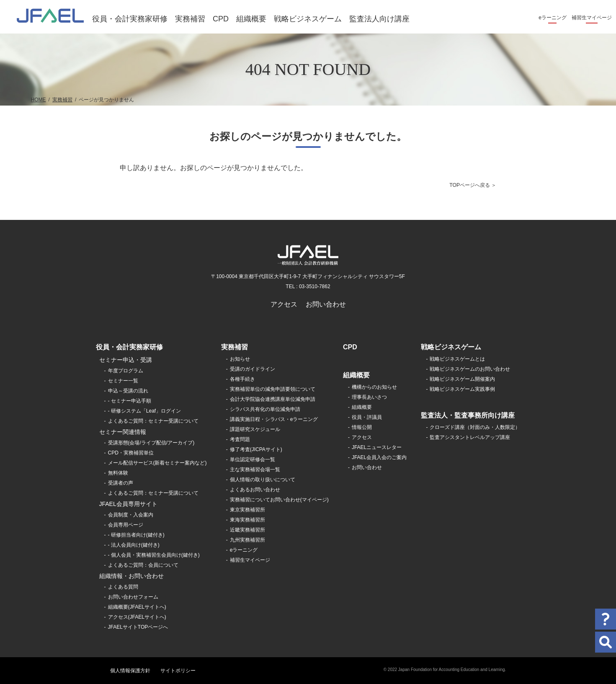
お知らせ (240, 359)
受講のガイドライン (253, 369)
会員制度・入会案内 (131, 515)
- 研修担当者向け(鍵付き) (136, 535)
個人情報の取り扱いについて (263, 480)
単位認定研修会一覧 (253, 459)
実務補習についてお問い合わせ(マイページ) (279, 500)
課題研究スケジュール (255, 429)
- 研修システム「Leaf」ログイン (145, 411)
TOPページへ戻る (470, 185)
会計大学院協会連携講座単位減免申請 (273, 399)
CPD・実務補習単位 (131, 453)
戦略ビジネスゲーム (308, 19)
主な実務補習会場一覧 (255, 470)
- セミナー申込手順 (130, 401)
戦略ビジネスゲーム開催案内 (462, 379)
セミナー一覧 (123, 381)
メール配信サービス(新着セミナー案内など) (157, 463)
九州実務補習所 (247, 540)
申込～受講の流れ (128, 391)
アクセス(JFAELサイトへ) (137, 617)
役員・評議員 (367, 417)
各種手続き (242, 379)
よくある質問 (123, 587)
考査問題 (240, 439)
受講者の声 (121, 483)
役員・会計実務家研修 (130, 19)
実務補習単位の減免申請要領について (273, 389)
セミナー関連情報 (123, 432)
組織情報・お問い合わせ (131, 576)
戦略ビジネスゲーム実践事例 (462, 389)
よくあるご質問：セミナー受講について (153, 421)
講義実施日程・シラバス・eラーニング (274, 419)
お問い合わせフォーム (133, 597)
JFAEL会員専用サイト (128, 504)
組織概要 (251, 19)
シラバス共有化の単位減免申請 (265, 409)
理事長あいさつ (369, 397)
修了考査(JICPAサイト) (256, 449)
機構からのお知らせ (374, 387)
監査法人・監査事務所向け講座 (468, 415)
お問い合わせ (326, 304)
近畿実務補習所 (247, 530)
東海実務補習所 (247, 520)
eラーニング (553, 18)
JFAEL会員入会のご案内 (379, 457)
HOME (39, 100)
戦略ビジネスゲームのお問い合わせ (470, 369)
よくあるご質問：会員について (143, 565)
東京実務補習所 (247, 510)
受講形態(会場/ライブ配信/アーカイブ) (151, 443)
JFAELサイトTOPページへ (138, 627)
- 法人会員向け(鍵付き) (134, 545)
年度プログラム (126, 371)
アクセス (284, 304)
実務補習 (190, 19)
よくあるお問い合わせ (255, 490)
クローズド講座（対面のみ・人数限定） (475, 427)
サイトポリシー (178, 671)
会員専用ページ (126, 525)
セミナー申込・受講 (126, 360)
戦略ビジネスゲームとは (457, 359)
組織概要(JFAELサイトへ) (137, 607)
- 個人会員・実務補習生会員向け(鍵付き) (154, 555)
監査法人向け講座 (379, 19)
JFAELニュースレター (377, 447)
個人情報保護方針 (130, 671)
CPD (221, 19)
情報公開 (362, 427)
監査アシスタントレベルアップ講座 (470, 437)
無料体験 (118, 473)
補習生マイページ (592, 18)
